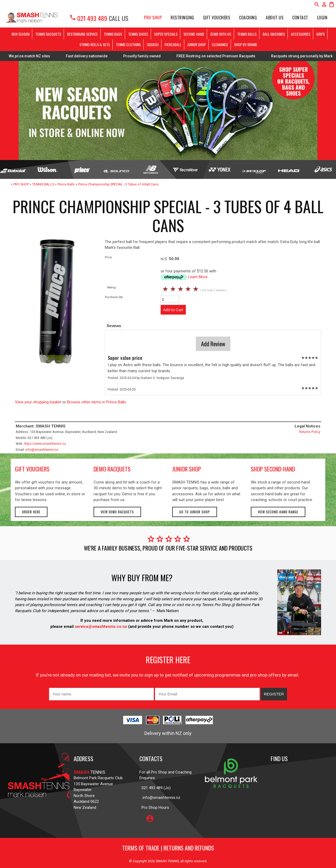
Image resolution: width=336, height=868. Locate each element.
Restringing (182, 18)
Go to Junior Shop (195, 512)
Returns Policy (310, 432)
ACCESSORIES (301, 34)
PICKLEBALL (173, 44)
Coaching (248, 18)
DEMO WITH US (221, 34)
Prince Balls (66, 184)
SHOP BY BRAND (246, 44)
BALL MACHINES (274, 34)
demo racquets (112, 469)
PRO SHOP (153, 18)
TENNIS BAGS (113, 34)
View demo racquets (117, 512)
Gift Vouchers (217, 18)
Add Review (213, 344)
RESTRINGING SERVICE (82, 34)
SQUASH (153, 44)
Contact (300, 18)
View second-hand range (278, 512)
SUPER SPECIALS (166, 34)
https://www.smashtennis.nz (45, 444)
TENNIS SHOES (138, 34)
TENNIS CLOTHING (128, 44)
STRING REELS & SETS (95, 44)
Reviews (114, 326)
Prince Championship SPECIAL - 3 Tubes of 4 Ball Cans (118, 184)
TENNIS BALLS (247, 34)
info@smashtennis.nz (42, 450)
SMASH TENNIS (167, 861)
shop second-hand (273, 469)
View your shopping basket (38, 402)
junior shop (187, 469)
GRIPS (321, 34)
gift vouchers (32, 469)
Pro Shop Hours (154, 807)
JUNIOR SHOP (197, 44)
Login (322, 18)
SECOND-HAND (194, 34)
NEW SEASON (20, 34)
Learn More (198, 277)
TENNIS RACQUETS (48, 34)
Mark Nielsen (168, 611)
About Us (275, 18)
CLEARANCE (220, 44)
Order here (31, 512)
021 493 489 (88, 18)
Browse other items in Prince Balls (97, 402)
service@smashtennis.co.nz (100, 627)
